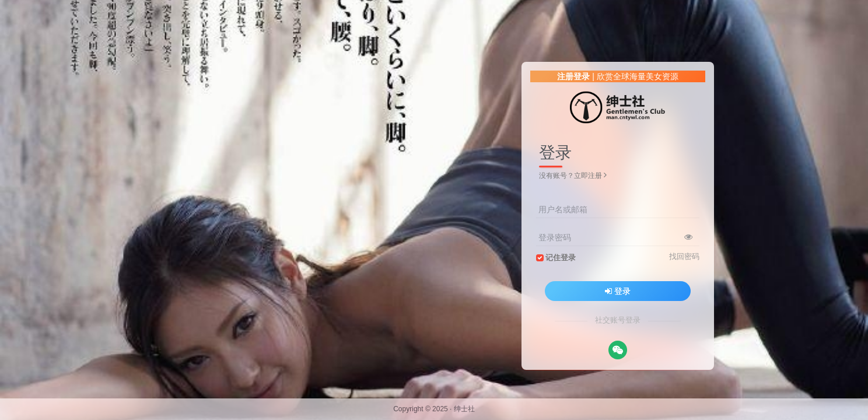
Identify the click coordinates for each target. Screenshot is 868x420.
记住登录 (561, 258)
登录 (618, 291)
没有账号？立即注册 (573, 176)
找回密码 (684, 257)
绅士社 (464, 409)
